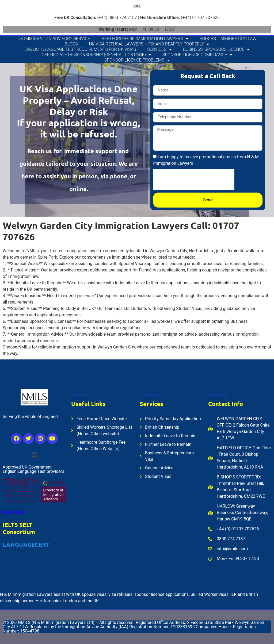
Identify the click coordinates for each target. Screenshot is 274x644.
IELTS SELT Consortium (19, 528)
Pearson (14, 512)
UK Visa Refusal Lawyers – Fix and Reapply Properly (149, 44)
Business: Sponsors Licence (216, 49)
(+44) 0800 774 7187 (117, 18)
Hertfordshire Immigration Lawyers (145, 39)
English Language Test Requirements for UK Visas (80, 49)
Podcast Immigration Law (228, 39)
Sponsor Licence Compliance (197, 55)
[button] (34, 454)
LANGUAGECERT (26, 544)
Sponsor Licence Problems (137, 60)
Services (159, 49)
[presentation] (194, 179)
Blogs (71, 44)
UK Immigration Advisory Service (54, 39)
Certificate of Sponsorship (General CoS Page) (96, 55)
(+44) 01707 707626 (200, 18)
